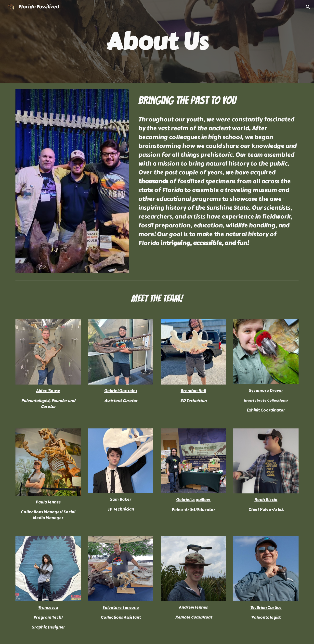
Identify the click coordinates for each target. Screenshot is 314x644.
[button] (308, 7)
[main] (157, 42)
